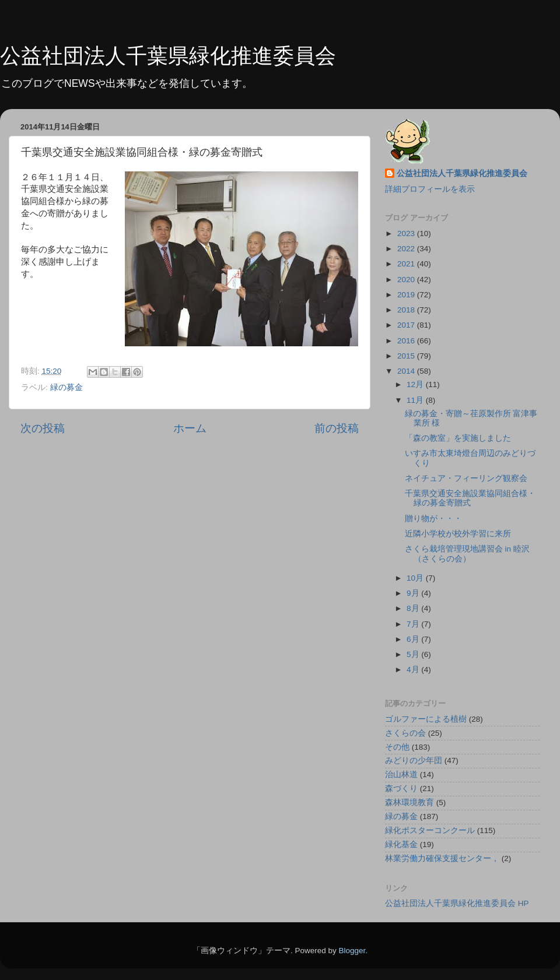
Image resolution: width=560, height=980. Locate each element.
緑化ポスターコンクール (430, 830)
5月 (414, 654)
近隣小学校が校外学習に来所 (458, 534)
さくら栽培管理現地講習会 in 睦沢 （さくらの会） (467, 554)
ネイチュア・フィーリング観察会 (466, 478)
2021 (407, 264)
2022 (407, 249)
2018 (407, 310)
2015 (407, 356)
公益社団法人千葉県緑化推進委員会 (168, 56)
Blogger (352, 951)
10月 (416, 578)
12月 (416, 384)
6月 (414, 639)
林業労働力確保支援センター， (442, 858)
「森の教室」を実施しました (458, 438)
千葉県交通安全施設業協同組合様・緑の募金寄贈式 (470, 498)
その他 (397, 747)
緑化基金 (401, 844)
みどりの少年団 (414, 761)
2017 (407, 325)
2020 (407, 280)
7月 (414, 624)
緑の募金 (66, 387)
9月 (414, 593)
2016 (407, 341)
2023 (407, 233)
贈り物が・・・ (433, 519)
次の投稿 (43, 428)
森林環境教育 (409, 802)
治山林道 (401, 774)
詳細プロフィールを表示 (430, 189)
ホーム (190, 428)
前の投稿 (337, 428)
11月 (416, 400)
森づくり (401, 788)
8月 (414, 608)
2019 (407, 295)
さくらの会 (405, 733)
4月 (414, 670)
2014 (407, 371)
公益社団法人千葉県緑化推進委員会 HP (457, 903)
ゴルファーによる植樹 (426, 719)
